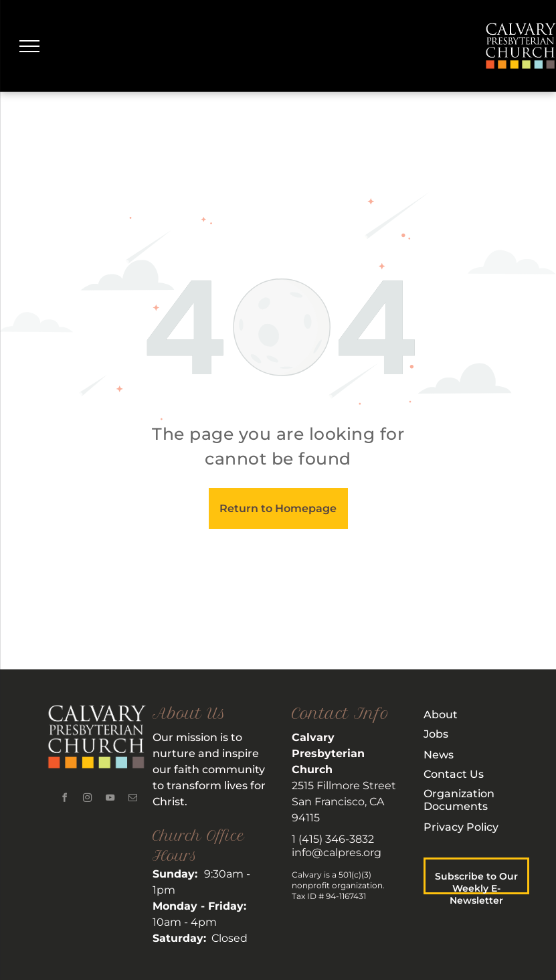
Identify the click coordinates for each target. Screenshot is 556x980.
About (441, 715)
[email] (132, 800)
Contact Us (454, 774)
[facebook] (64, 800)
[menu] (29, 46)
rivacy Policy (465, 827)
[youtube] (110, 800)
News (439, 755)
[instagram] (87, 800)
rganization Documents (459, 800)
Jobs (436, 734)
